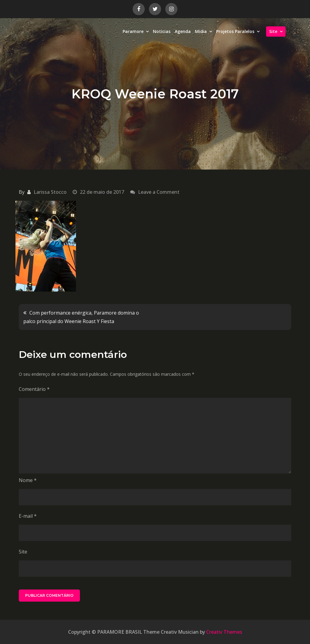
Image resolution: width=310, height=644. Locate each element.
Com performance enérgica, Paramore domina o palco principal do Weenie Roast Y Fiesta (81, 317)
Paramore (133, 31)
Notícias (162, 31)
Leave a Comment (159, 192)
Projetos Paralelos (235, 31)
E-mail (28, 516)
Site (273, 31)
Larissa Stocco (50, 192)
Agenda (183, 31)
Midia (201, 31)
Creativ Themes (224, 632)
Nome (28, 480)
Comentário (34, 389)
